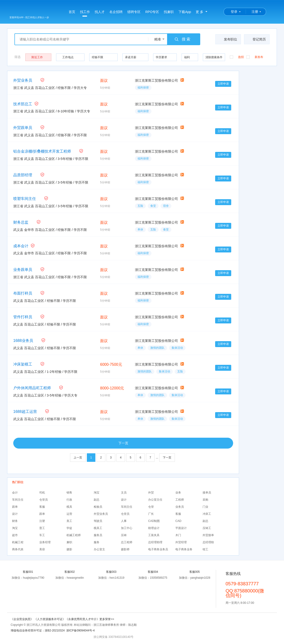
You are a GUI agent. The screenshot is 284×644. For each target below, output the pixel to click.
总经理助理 (155, 542)
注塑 (42, 521)
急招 (237, 57)
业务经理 (45, 542)
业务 (178, 493)
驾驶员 (98, 521)
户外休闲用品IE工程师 (32, 388)
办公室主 (99, 549)
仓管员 (44, 500)
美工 (69, 521)
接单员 (207, 493)
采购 (205, 500)
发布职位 (228, 39)
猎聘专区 (134, 12)
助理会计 (154, 528)
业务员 (180, 507)
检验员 (98, 507)
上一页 (78, 458)
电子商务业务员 (158, 549)
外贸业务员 (23, 80)
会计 (15, 493)
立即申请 (223, 84)
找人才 (100, 12)
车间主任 (18, 500)
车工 (42, 535)
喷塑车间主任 (25, 199)
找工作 (85, 13)
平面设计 (181, 528)
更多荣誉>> (107, 619)
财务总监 (21, 222)
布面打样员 (23, 293)
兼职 (69, 542)
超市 (15, 535)
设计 (124, 500)
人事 (124, 521)
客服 (42, 507)
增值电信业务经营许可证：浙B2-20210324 (38, 631)
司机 (42, 493)
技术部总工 (23, 104)
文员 (124, 493)
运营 (69, 514)
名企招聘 (116, 12)
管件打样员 (23, 317)
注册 (255, 12)
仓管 (151, 507)
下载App (185, 12)
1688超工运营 (25, 412)
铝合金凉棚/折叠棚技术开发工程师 (42, 151)
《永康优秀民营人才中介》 (82, 619)
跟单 (15, 507)
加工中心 (127, 528)
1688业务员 (23, 341)
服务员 (98, 535)
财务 (15, 521)
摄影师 (125, 549)
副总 (97, 500)
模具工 (98, 528)
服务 (97, 542)
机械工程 (18, 542)
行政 (69, 500)
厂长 (151, 514)
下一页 (123, 443)
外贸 (151, 493)
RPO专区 (152, 12)
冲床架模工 (23, 364)
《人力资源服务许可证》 (50, 619)
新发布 (255, 57)
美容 (42, 549)
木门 (178, 535)
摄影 (69, 549)
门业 (205, 507)
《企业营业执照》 (22, 619)
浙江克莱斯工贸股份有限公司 (156, 80)
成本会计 (21, 246)
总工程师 (127, 542)
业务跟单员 (23, 270)
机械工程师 (74, 535)
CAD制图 (154, 521)
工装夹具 (154, 535)
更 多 (200, 12)
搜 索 (182, 39)
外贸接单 (208, 535)
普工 (42, 528)
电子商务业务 (184, 549)
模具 (69, 507)
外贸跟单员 (23, 128)
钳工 (205, 549)
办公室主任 (155, 500)
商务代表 (18, 549)
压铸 (124, 535)
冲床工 (207, 514)
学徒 (69, 528)
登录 (234, 12)
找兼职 (169, 12)
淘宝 (97, 493)
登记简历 (256, 39)
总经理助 (208, 542)
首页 (72, 12)
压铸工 (207, 528)
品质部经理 (23, 175)
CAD (178, 521)
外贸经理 (181, 542)
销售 (69, 493)
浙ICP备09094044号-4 (80, 631)
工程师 (180, 500)
